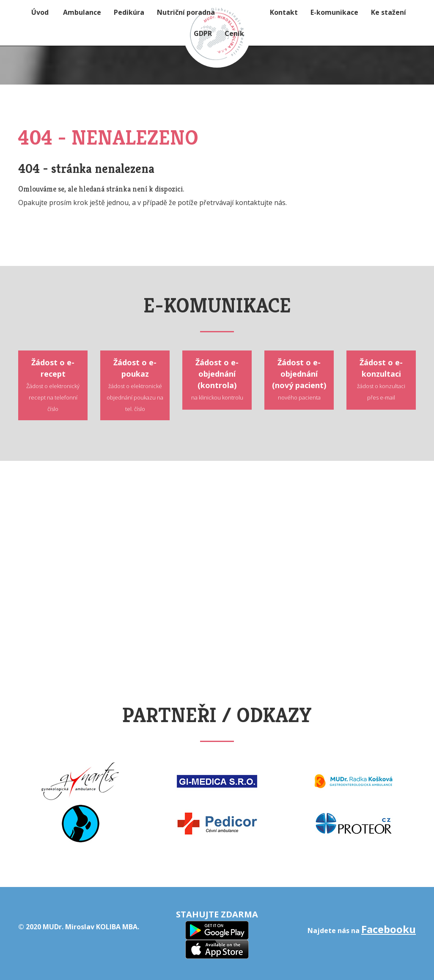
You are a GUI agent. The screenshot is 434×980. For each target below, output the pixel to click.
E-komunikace (334, 12)
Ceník (234, 33)
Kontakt (284, 12)
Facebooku (389, 929)
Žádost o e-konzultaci (381, 379)
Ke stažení (389, 12)
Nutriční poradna (186, 12)
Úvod (40, 12)
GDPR (203, 33)
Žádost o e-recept (53, 385)
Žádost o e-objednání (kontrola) (217, 379)
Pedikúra (129, 12)
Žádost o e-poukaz (135, 385)
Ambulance (82, 12)
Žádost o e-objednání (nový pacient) (299, 379)
